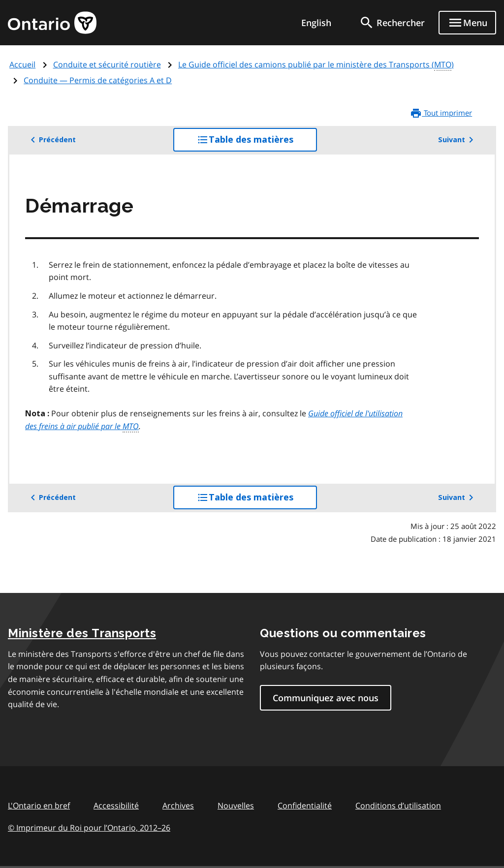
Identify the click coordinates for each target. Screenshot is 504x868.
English (316, 23)
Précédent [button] (51, 140)
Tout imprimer (441, 113)
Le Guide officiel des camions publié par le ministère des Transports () (316, 65)
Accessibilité (116, 806)
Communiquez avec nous (326, 698)
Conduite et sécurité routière (107, 64)
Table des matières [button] (257, 142)
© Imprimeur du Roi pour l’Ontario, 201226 (89, 827)
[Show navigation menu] (467, 23)
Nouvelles (236, 806)
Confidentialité (305, 806)
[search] (392, 23)
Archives (178, 806)
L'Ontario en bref (39, 806)
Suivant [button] (457, 140)
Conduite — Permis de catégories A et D (98, 80)
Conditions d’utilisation (398, 806)
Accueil (22, 64)
